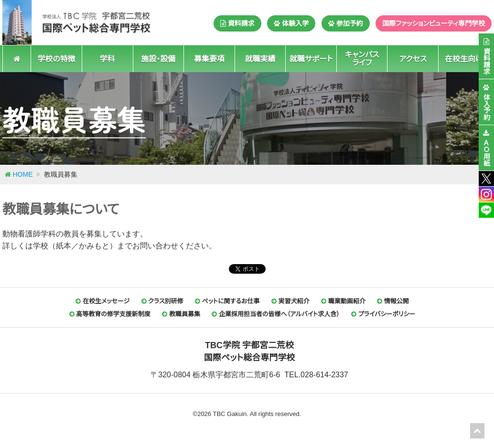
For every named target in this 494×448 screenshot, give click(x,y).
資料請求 (237, 23)
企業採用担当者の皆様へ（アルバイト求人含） (275, 314)
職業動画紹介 (343, 301)
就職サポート (311, 59)
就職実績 (260, 59)
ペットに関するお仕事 (227, 301)
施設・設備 (158, 59)
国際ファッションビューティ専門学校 (434, 23)
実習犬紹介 (290, 301)
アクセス (413, 59)
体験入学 (291, 23)
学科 (107, 59)
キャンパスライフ (362, 59)
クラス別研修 (162, 301)
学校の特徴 (56, 59)
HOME (23, 174)
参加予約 (346, 23)
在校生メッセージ (102, 301)
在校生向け (464, 59)
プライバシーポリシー (383, 314)
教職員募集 (181, 314)
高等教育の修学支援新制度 (110, 314)
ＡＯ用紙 (486, 152)
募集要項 (209, 59)
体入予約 (486, 107)
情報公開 (393, 301)
